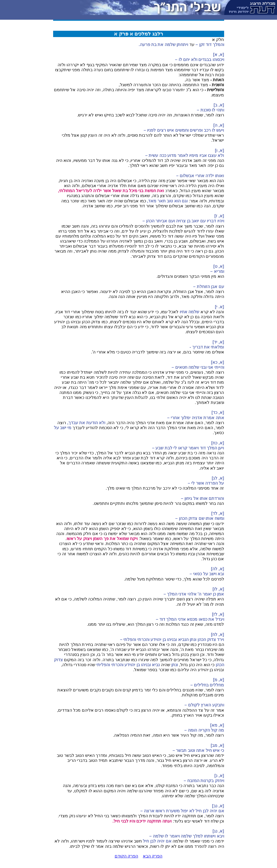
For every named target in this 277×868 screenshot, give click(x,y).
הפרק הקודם (126, 856)
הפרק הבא (153, 856)
